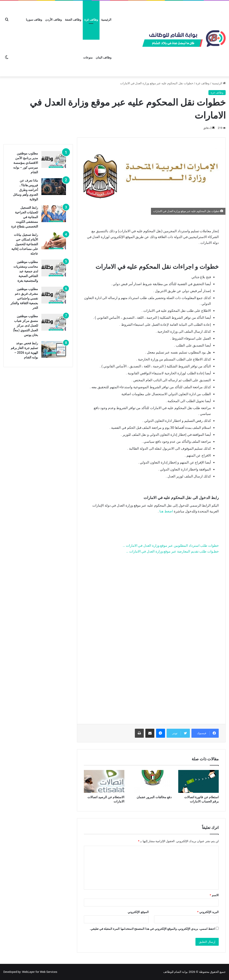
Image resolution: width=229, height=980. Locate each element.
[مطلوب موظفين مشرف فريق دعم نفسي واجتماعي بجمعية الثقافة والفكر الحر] (54, 295)
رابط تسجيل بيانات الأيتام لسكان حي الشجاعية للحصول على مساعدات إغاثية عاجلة (25, 244)
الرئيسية (106, 20)
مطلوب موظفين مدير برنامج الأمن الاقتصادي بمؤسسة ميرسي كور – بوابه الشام (26, 163)
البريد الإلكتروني (208, 912)
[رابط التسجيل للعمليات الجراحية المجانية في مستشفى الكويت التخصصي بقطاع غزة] (54, 214)
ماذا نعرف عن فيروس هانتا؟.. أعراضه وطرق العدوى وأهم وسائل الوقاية (25, 190)
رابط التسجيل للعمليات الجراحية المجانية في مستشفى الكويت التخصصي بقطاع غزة (25, 217)
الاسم (214, 895)
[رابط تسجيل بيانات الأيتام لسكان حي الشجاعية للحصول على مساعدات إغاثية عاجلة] (54, 241)
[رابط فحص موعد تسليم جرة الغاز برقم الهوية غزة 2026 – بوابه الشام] (54, 349)
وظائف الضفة (73, 20)
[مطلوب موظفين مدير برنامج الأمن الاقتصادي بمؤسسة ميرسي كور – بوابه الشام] (54, 159)
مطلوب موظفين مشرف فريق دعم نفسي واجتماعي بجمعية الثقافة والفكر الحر (24, 298)
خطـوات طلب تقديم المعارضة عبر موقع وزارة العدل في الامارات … (172, 551)
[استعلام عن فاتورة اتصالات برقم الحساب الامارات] (198, 781)
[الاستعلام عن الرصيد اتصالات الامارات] (104, 781)
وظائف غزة (91, 20)
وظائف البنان (104, 57)
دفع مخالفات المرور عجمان (154, 797)
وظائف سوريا (34, 20)
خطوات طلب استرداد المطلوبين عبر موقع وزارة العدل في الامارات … (171, 546)
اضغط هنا (166, 511)
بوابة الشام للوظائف (176, 972)
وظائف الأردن (53, 20)
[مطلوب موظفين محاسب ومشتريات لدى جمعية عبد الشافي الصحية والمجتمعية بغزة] (54, 268)
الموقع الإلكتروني (138, 912)
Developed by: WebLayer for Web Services (30, 972)
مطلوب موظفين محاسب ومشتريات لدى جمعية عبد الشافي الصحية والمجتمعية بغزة (26, 271)
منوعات (88, 57)
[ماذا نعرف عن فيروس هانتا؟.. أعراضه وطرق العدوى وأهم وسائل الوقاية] (54, 187)
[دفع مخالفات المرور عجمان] (151, 781)
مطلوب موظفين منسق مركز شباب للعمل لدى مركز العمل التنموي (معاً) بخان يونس (26, 325)
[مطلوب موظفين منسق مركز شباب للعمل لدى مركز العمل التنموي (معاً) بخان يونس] (54, 322)
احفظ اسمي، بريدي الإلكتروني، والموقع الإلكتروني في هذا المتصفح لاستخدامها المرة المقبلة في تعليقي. (152, 929)
